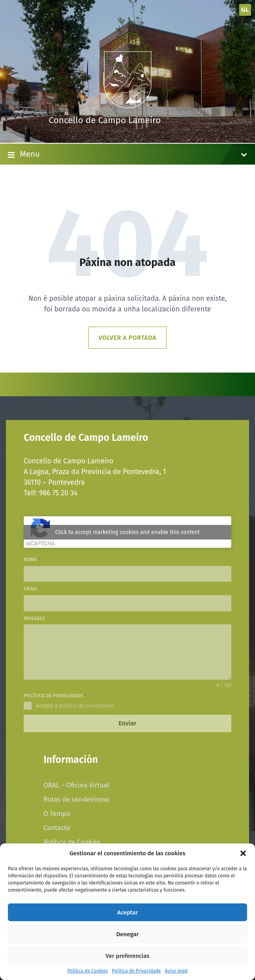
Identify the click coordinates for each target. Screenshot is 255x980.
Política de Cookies (88, 971)
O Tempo (57, 813)
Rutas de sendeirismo (76, 799)
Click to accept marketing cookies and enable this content (128, 532)
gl (245, 10)
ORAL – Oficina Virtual (76, 785)
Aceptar (127, 913)
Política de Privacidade (136, 971)
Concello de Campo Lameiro (105, 120)
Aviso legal (176, 971)
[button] (243, 853)
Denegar (127, 934)
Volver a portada (127, 338)
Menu (127, 155)
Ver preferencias (127, 956)
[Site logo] (128, 106)
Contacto (57, 828)
